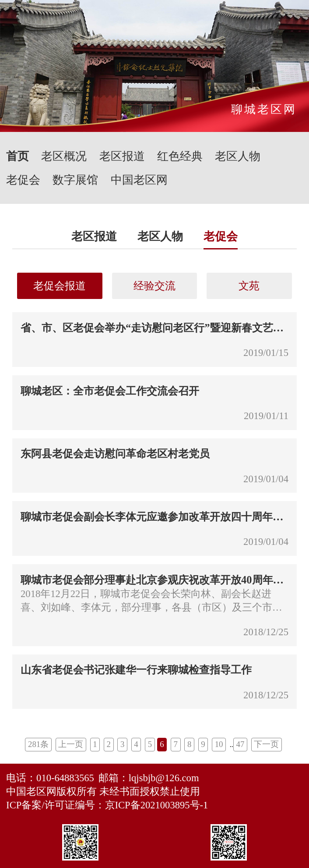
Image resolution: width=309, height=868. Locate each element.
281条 (38, 744)
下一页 (266, 744)
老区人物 (238, 156)
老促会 (23, 180)
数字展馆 (75, 180)
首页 (18, 156)
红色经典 (180, 156)
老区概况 (64, 156)
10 (219, 744)
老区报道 (122, 156)
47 (241, 744)
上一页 (71, 744)
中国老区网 (139, 180)
